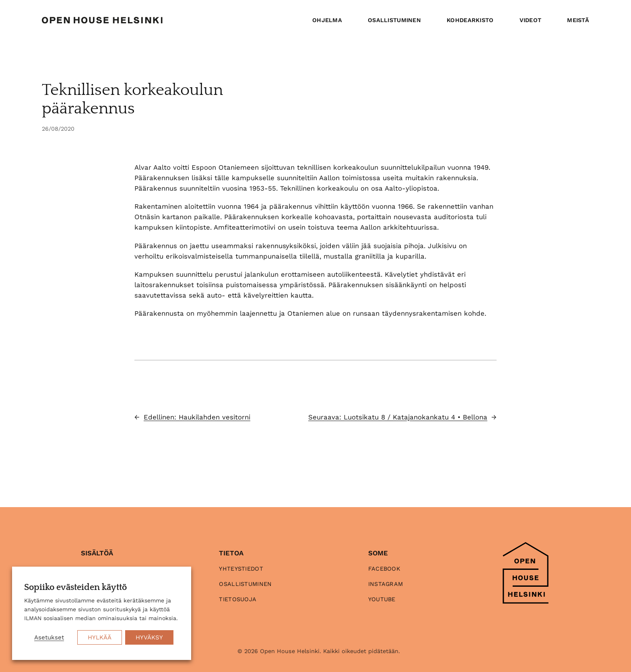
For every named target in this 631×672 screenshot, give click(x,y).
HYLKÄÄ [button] (100, 637)
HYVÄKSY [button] (149, 637)
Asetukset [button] (49, 637)
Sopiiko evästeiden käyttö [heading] (75, 588)
